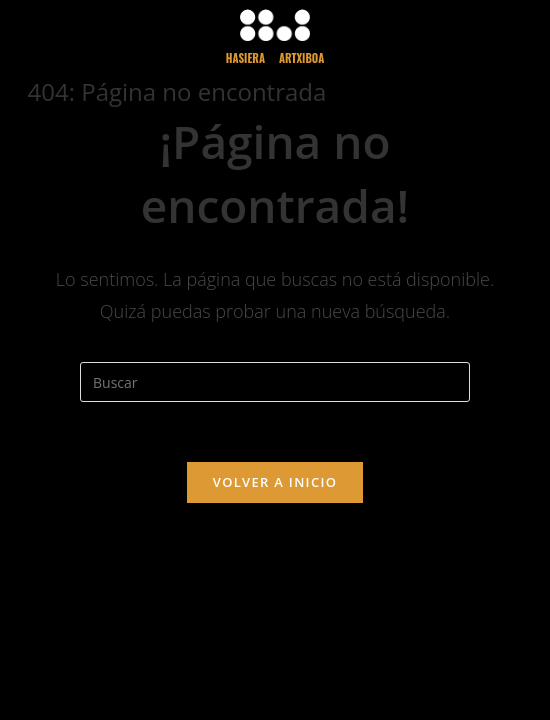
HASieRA (245, 58)
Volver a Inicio (275, 482)
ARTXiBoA (301, 58)
